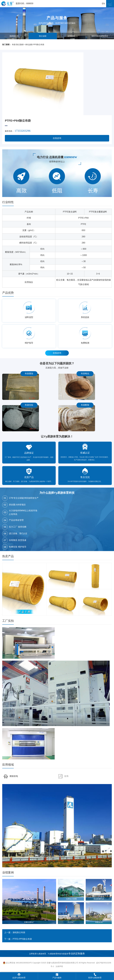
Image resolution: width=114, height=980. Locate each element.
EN (103, 4)
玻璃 (63, 776)
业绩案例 (71, 36)
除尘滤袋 (43, 36)
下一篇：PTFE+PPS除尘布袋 (18, 939)
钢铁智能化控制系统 (100, 36)
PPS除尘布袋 (39, 45)
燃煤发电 (11, 776)
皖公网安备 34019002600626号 (17, 963)
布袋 (14, 45)
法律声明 (59, 966)
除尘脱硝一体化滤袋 (24, 45)
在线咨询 (57, 138)
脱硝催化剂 (14, 36)
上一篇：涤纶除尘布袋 (15, 932)
